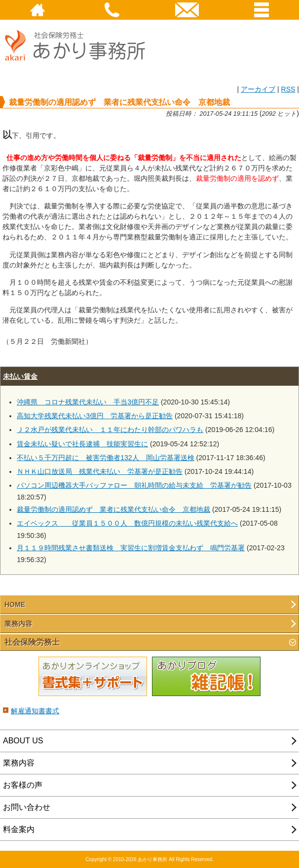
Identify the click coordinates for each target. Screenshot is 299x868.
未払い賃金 (20, 376)
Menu (262, 10)
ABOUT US (23, 741)
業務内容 (18, 624)
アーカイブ (258, 89)
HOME (37, 10)
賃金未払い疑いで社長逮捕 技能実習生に (82, 444)
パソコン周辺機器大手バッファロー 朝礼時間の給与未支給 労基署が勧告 (134, 485)
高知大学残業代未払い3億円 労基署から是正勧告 (95, 416)
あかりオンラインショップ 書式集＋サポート (93, 677)
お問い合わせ (27, 807)
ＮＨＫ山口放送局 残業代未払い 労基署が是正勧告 (100, 471)
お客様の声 (23, 785)
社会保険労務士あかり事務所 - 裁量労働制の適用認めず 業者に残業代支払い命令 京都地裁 (79, 70)
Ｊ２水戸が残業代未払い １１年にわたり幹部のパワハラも (110, 430)
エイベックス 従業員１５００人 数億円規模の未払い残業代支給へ (127, 523)
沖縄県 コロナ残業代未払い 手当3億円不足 (88, 402)
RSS (288, 89)
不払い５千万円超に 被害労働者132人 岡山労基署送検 (106, 458)
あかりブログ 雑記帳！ (206, 677)
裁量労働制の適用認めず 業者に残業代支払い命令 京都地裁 (113, 509)
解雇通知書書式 (35, 711)
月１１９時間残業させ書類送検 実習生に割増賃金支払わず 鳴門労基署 (131, 548)
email (187, 10)
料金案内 (19, 829)
